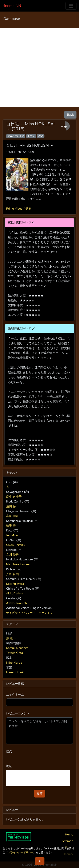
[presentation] (38, 778)
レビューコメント (18, 713)
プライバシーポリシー (21, 852)
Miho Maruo (14, 663)
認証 (9, 766)
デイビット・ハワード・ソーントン (30, 613)
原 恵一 (11, 638)
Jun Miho (12, 535)
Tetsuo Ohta (15, 653)
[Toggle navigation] (71, 6)
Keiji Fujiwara (15, 584)
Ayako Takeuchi (17, 603)
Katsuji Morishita (17, 648)
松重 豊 (11, 526)
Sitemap (68, 841)
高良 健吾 (12, 516)
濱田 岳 (11, 506)
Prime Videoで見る (19, 209)
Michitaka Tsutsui (18, 564)
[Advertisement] (39, 68)
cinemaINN (12, 6)
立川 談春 (12, 555)
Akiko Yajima (15, 593)
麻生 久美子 (14, 497)
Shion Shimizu (16, 545)
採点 (9, 752)
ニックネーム (15, 694)
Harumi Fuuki (15, 672)
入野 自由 (12, 574)
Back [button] (70, 115)
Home (69, 834)
